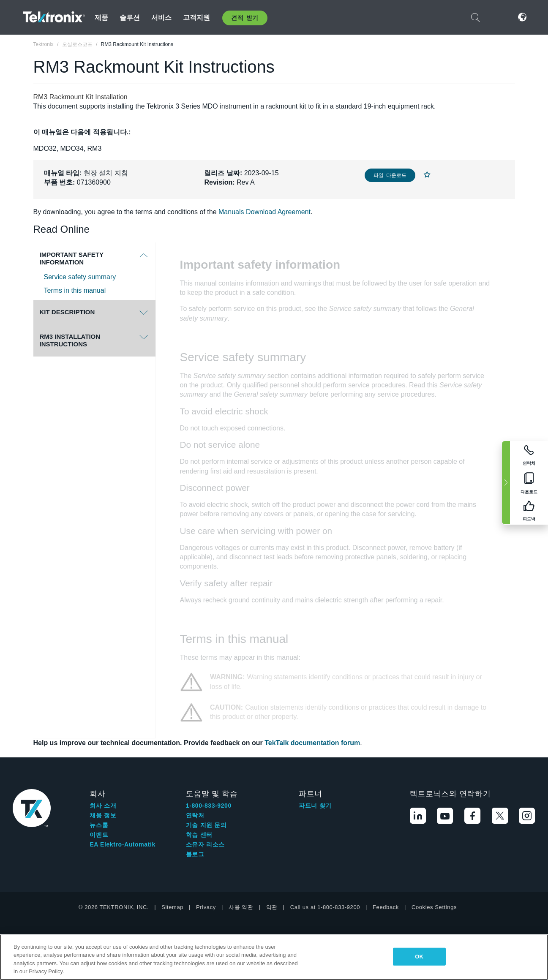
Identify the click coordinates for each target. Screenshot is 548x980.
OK (419, 957)
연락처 (195, 815)
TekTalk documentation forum (312, 743)
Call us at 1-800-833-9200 (325, 907)
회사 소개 (103, 806)
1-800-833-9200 (209, 806)
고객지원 (197, 18)
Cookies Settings (434, 907)
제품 (101, 18)
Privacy (206, 907)
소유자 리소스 (205, 844)
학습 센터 (199, 835)
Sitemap (172, 907)
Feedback (386, 907)
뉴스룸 (99, 825)
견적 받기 (245, 18)
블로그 (195, 854)
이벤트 (99, 835)
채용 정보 (103, 815)
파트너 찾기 (315, 806)
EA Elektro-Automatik (122, 844)
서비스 (161, 18)
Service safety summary (80, 277)
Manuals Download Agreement (264, 212)
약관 (272, 907)
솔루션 (130, 18)
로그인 (497, 17)
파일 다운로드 (390, 175)
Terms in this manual (75, 290)
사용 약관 (241, 907)
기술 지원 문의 (206, 825)
